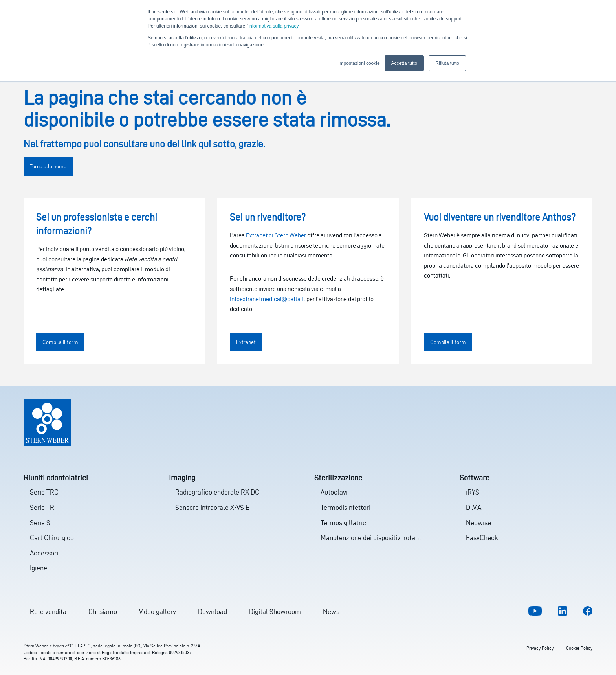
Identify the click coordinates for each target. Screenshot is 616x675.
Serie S (40, 523)
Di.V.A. (474, 507)
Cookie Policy (579, 648)
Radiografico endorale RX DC (217, 492)
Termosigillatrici (344, 523)
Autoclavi (334, 492)
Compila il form (60, 342)
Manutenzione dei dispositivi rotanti (372, 538)
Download (213, 612)
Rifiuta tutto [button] (447, 63)
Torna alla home (48, 166)
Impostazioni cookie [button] (359, 63)
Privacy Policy (540, 648)
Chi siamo (103, 612)
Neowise (478, 523)
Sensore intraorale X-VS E (212, 507)
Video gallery (158, 612)
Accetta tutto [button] (404, 63)
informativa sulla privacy (273, 26)
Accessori (44, 553)
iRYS (473, 492)
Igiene (38, 568)
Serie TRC (44, 492)
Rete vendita (48, 612)
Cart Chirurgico (52, 538)
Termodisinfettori (346, 507)
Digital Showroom (275, 612)
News (331, 612)
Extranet (246, 342)
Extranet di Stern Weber (276, 235)
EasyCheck (482, 538)
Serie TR (42, 507)
